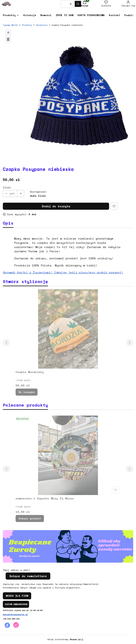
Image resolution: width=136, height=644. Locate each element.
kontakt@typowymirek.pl (15, 615)
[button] (78, 4)
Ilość (7, 187)
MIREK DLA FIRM (17, 596)
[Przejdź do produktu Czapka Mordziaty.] (68, 329)
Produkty (27, 25)
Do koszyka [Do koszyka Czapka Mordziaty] (27, 392)
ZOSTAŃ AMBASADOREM (16, 604)
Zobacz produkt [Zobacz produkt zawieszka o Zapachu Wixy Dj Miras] (30, 518)
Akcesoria (42, 25)
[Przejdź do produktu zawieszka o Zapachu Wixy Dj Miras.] (68, 455)
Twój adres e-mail (16, 570)
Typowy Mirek (10, 25)
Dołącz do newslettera (28, 576)
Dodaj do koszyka (56, 206)
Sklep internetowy (64, 639)
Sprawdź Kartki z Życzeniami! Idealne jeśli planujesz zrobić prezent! (63, 272)
